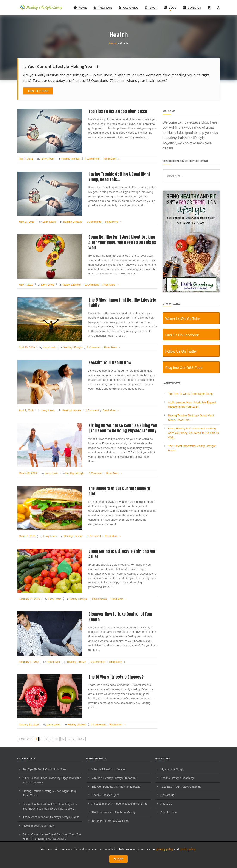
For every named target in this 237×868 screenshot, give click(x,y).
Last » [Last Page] (81, 739)
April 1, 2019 (26, 410)
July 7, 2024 (26, 159)
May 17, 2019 (27, 222)
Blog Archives (169, 812)
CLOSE (118, 859)
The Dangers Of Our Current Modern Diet (119, 491)
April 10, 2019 (27, 348)
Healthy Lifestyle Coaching (177, 778)
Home (80, 8)
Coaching (128, 8)
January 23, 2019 (29, 725)
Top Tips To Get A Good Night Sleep (118, 111)
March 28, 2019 (28, 473)
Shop (151, 8)
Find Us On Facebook (182, 335)
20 (63, 739)
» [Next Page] (74, 739)
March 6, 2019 (27, 536)
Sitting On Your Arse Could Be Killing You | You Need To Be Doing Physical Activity (123, 428)
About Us (166, 804)
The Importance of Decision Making (114, 812)
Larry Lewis (47, 159)
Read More (112, 159)
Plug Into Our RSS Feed (184, 368)
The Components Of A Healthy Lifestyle (116, 787)
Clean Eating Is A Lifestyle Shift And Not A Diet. (122, 554)
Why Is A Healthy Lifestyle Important (114, 778)
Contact (192, 8)
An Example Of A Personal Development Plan (120, 804)
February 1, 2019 (29, 662)
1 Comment (92, 285)
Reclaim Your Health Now (110, 363)
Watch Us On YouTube (183, 319)
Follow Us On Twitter (181, 351)
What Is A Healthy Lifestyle (108, 769)
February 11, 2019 (29, 599)
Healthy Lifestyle (71, 159)
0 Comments (94, 222)
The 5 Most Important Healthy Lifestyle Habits (122, 303)
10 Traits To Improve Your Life (110, 821)
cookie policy (187, 849)
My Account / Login (172, 769)
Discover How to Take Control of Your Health (121, 617)
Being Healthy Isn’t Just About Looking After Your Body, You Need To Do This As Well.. (122, 242)
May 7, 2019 (26, 285)
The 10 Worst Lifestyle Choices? (116, 677)
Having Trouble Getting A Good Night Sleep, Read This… (119, 177)
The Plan (103, 8)
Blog (170, 8)
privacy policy (165, 849)
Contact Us (167, 795)
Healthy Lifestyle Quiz (105, 795)
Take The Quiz (38, 91)
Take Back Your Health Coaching (181, 787)
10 (57, 739)
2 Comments (92, 159)
